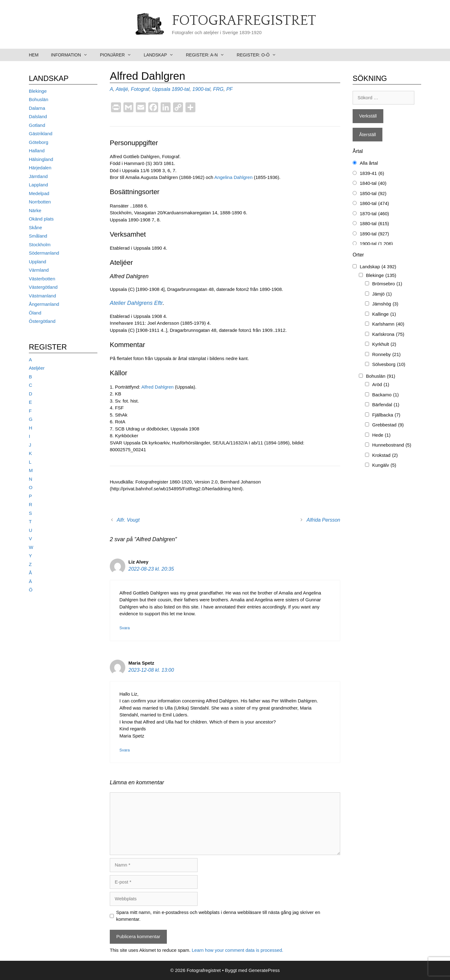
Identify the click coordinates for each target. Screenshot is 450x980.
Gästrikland (41, 134)
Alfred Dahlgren (158, 387)
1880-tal (374, 224)
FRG (218, 89)
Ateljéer (37, 368)
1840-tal (373, 183)
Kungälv (384, 465)
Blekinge (38, 91)
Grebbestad (388, 425)
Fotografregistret (244, 21)
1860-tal (374, 204)
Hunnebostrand (392, 445)
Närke (35, 210)
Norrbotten (40, 202)
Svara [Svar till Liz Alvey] (125, 628)
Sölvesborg (389, 365)
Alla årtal (369, 163)
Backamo (385, 395)
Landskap (162, 55)
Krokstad (385, 455)
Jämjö (382, 294)
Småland (38, 236)
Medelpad (39, 193)
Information (72, 55)
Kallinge (384, 314)
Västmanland (42, 296)
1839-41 (372, 174)
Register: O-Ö (259, 55)
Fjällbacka (386, 415)
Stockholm (40, 245)
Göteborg (39, 142)
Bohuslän (39, 99)
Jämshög (385, 304)
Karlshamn (388, 324)
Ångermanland (44, 304)
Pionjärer (119, 55)
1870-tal (374, 214)
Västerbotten (42, 279)
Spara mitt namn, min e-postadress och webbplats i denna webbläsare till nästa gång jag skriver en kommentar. (218, 916)
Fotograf (140, 89)
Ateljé (122, 89)
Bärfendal (386, 405)
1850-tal (373, 194)
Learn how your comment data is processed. (237, 950)
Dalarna (37, 108)
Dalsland (38, 116)
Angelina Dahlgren (233, 177)
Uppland (38, 262)
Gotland (37, 125)
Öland (35, 313)
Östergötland (42, 321)
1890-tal (181, 89)
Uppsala (161, 89)
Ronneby (386, 355)
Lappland (38, 185)
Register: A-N (208, 55)
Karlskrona (388, 334)
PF (229, 89)
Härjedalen (40, 168)
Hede (381, 435)
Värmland (39, 270)
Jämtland (38, 176)
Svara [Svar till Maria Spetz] (125, 750)
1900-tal (201, 89)
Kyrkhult (384, 344)
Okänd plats (41, 219)
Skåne (36, 227)
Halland (37, 151)
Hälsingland (41, 159)
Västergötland (43, 287)
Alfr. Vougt (128, 520)
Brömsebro (387, 284)
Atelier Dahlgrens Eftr (136, 303)
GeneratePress (264, 970)
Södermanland (44, 253)
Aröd (381, 385)
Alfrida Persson (324, 520)
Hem (34, 55)
